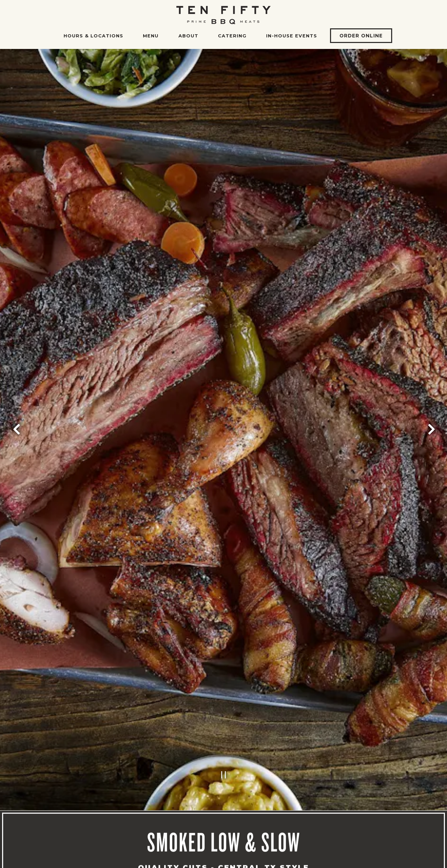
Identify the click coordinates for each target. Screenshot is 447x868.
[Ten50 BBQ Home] (223, 15)
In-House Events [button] (292, 36)
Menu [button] (151, 36)
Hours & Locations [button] (93, 36)
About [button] (188, 36)
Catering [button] (232, 36)
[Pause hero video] (224, 747)
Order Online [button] (361, 36)
